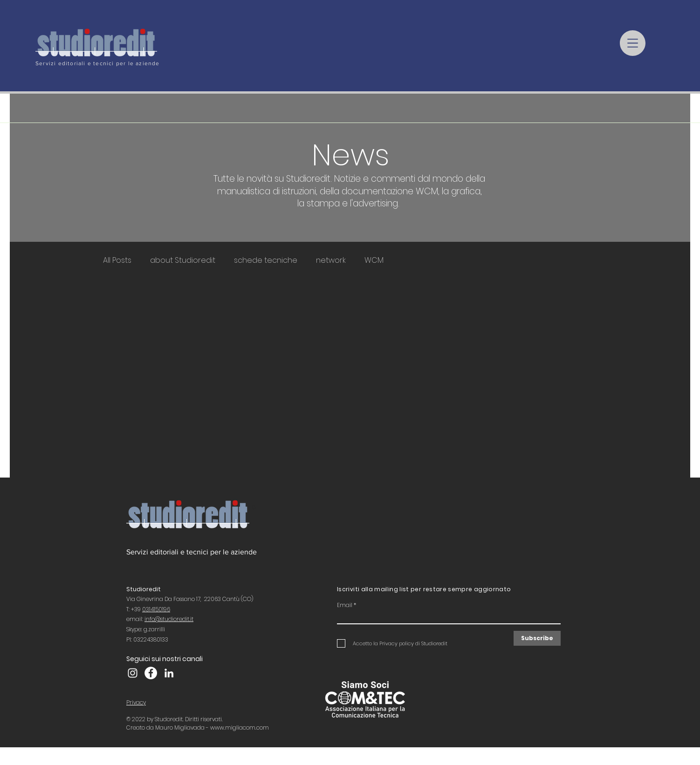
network (331, 260)
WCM (374, 260)
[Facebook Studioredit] (151, 673)
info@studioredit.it (169, 619)
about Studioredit (183, 260)
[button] (633, 43)
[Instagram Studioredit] (133, 673)
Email (345, 605)
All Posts (117, 260)
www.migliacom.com (240, 727)
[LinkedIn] (169, 673)
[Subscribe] (537, 638)
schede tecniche (266, 260)
